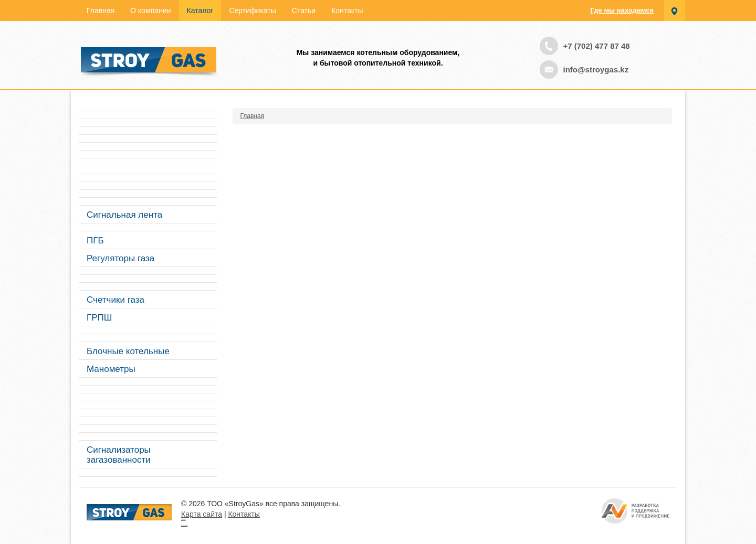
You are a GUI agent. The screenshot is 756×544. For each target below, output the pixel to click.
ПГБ (95, 241)
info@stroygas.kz (596, 70)
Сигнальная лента (124, 215)
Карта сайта (202, 514)
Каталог (200, 10)
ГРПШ (99, 318)
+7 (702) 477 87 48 (597, 46)
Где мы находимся (622, 10)
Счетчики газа (115, 300)
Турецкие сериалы (183, 520)
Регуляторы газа (120, 258)
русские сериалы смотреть (184, 525)
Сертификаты (252, 10)
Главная (101, 10)
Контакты (347, 10)
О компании (150, 10)
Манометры (111, 369)
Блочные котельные (128, 351)
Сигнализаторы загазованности (119, 455)
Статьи (304, 10)
